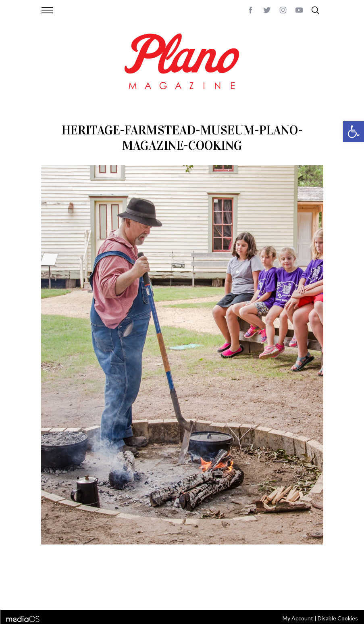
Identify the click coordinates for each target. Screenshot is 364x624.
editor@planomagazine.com (79, 593)
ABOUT (50, 583)
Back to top (308, 583)
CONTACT (74, 583)
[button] (354, 132)
